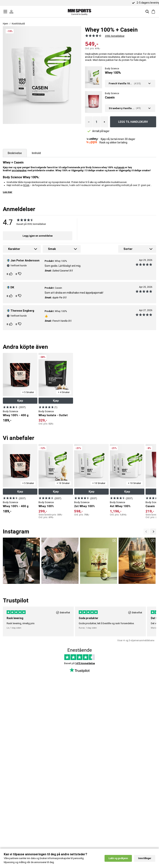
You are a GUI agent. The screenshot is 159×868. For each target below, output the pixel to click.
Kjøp (20, 401)
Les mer (8, 192)
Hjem (6, 24)
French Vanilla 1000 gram (121, 83)
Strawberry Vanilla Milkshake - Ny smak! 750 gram (122, 108)
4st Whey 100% (120, 506)
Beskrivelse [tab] (15, 153)
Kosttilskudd (18, 24)
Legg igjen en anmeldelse (38, 236)
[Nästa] (146, 532)
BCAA (26, 185)
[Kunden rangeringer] (11, 274)
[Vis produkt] (11, 407)
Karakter (14, 249)
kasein (121, 167)
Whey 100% (113, 73)
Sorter (128, 249)
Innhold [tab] (36, 153)
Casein (110, 97)
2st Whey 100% (85, 506)
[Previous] (153, 532)
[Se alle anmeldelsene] (93, 36)
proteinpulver (19, 170)
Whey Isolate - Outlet (53, 415)
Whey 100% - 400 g (16, 415)
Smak (52, 249)
